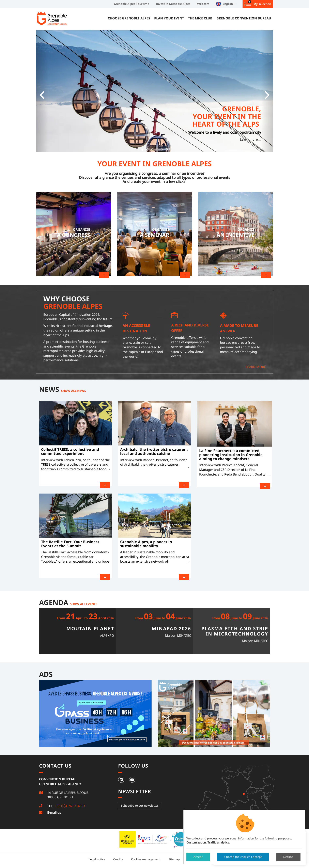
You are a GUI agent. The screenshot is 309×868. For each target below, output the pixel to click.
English (226, 4)
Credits (118, 858)
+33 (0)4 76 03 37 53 (70, 805)
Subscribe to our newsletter (140, 805)
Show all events (84, 603)
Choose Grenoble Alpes (129, 18)
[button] (42, 91)
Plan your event (169, 18)
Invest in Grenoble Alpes (173, 4)
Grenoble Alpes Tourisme (132, 4)
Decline (288, 857)
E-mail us (54, 812)
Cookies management (146, 858)
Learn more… (250, 139)
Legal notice (97, 858)
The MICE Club (200, 18)
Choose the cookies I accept (243, 857)
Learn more (256, 366)
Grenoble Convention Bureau (244, 18)
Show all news (73, 390)
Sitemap (174, 858)
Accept (198, 857)
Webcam (203, 4)
